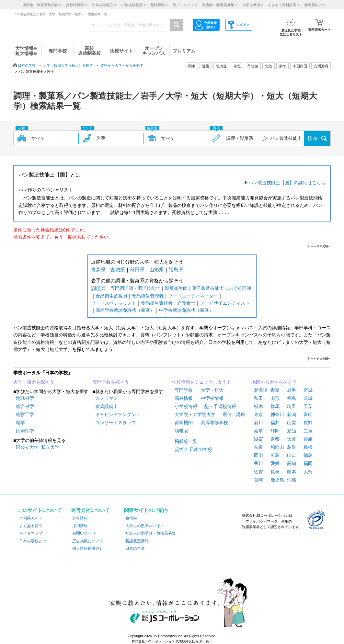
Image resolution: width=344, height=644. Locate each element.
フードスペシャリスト (114, 303)
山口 (292, 455)
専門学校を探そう (111, 382)
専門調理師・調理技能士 (135, 288)
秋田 (258, 398)
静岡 (275, 431)
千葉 (308, 406)
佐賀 (258, 472)
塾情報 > (159, 5)
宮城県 (118, 270)
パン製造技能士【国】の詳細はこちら (287, 183)
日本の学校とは (33, 541)
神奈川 (277, 414)
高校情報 (184, 398)
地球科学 (25, 398)
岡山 (258, 455)
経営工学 (25, 414)
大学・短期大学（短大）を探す (68, 65)
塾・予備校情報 (220, 406)
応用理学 (25, 431)
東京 (258, 414)
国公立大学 (27, 447)
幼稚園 (181, 431)
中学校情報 (212, 398)
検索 (313, 138)
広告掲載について (88, 541)
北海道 (221, 66)
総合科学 (25, 406)
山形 (275, 398)
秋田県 (137, 270)
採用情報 (80, 526)
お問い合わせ (84, 533)
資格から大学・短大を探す (122, 65)
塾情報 (131, 518)
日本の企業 (135, 548)
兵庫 (308, 439)
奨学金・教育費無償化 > (42, 5)
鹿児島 (277, 480)
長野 (308, 423)
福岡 (308, 463)
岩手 (292, 390)
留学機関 (184, 423)
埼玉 (292, 406)
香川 (258, 463)
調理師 (98, 288)
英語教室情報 (137, 541)
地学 (20, 423)
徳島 (308, 455)
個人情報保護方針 (88, 548)
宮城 (308, 390)
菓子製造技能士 (208, 288)
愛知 (292, 431)
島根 (308, 447)
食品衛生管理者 (148, 296)
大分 (308, 472)
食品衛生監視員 (111, 296)
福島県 (176, 270)
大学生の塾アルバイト (145, 526)
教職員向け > (315, 5)
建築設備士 (107, 406)
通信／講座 (234, 414)
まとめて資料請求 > (284, 5)
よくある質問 (31, 526)
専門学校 (184, 390)
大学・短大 (212, 390)
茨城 (308, 398)
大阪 (292, 439)
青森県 (98, 270)
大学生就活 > (253, 5)
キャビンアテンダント (118, 414)
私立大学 (50, 447)
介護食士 (186, 303)
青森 (275, 390)
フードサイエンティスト (225, 303)
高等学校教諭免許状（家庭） (125, 310)
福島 (292, 398)
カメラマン (107, 398)
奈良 (258, 447)
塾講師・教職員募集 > (220, 5)
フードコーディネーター (193, 296)
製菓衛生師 (176, 288)
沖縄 (292, 480)
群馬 (275, 406)
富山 (308, 414)
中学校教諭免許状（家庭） (186, 310)
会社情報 (80, 518)
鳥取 (292, 447)
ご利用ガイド (31, 518)
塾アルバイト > (185, 5)
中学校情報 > (104, 5)
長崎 (275, 472)
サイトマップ (31, 533)
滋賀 (258, 439)
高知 (292, 463)
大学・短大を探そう (34, 382)
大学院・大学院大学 (195, 414)
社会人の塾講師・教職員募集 (151, 533)
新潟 (292, 414)
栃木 (258, 406)
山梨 (292, 423)
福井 (275, 423)
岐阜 (258, 431)
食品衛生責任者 (157, 303)
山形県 (157, 270)
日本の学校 (27, 65)
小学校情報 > (133, 5)
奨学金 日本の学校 (193, 449)
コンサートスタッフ (116, 423)
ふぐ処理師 (240, 288)
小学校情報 (186, 406)
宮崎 (258, 480)
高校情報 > (76, 5)
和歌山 (277, 447)
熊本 (292, 472)
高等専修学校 (214, 423)
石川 (258, 423)
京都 (275, 439)
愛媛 (275, 463)
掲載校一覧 (186, 441)
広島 (275, 455)
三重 (308, 431)
